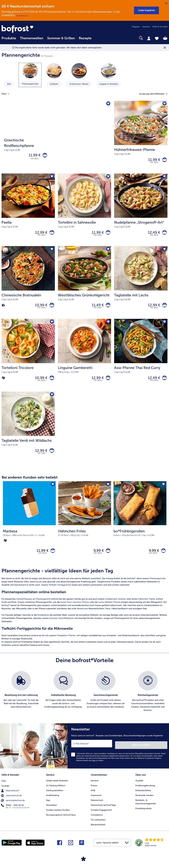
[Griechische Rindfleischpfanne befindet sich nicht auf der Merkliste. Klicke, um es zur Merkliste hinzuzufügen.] (108, 104)
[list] (84, 700)
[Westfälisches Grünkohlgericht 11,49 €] (85, 286)
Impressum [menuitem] (96, 801)
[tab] (149, 38)
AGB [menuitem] (93, 796)
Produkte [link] (9, 38)
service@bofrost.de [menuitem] (13, 806)
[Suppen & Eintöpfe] (109, 71)
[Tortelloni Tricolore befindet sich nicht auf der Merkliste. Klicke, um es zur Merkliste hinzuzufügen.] (52, 326)
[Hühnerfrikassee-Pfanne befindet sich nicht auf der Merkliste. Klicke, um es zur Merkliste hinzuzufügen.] (164, 104)
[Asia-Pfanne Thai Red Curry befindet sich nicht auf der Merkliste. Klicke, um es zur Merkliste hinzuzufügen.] (164, 326)
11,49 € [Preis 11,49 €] (96, 309)
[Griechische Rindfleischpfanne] (56, 138)
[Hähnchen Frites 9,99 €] (85, 530)
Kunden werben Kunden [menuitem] (58, 816)
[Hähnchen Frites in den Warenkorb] (107, 558)
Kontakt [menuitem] (5, 791)
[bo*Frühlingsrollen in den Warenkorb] (163, 558)
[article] (84, 616)
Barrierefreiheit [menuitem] (98, 830)
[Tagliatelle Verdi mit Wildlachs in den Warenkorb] (51, 457)
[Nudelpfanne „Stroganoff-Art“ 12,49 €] (141, 212)
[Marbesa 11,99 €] (29, 530)
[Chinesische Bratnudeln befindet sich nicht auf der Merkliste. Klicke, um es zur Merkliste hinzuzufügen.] (52, 252)
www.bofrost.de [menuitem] (12, 801)
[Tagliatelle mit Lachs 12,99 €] (141, 286)
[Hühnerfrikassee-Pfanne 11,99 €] (141, 138)
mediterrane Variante (115, 607)
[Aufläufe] (54, 71)
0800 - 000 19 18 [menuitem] (13, 811)
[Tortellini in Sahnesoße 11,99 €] (85, 212)
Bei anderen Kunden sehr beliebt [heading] (30, 484)
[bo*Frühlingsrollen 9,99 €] (140, 530)
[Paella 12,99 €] (28, 212)
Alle (9, 84)
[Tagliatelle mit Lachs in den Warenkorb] (164, 309)
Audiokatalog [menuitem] (53, 801)
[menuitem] (9, 40)
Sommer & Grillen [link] (61, 38)
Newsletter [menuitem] (52, 811)
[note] (29, 542)
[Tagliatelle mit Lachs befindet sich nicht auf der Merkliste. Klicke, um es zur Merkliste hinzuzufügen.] (164, 252)
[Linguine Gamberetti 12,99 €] (85, 360)
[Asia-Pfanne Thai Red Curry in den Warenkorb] (164, 383)
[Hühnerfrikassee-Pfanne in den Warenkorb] (164, 160)
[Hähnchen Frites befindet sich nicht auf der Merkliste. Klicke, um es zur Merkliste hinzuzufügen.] (108, 491)
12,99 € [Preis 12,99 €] (40, 234)
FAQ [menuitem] (4, 787)
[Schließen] (166, 3)
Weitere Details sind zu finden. (90, 767)
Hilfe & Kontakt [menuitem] (160, 27)
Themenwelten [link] (32, 38)
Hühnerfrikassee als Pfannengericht (33, 607)
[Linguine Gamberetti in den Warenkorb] (107, 383)
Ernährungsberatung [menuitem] (145, 791)
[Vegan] (3, 309)
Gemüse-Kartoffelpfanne (62, 626)
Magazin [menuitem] (136, 27)
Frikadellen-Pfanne (66, 644)
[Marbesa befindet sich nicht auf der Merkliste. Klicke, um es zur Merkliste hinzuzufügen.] (52, 491)
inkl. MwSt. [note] (43, 561)
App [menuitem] (48, 806)
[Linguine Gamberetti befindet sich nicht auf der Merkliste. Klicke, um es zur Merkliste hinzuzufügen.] (108, 326)
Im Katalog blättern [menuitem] (56, 791)
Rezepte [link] (85, 38)
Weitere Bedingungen (22, 16)
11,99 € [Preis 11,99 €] (33, 156)
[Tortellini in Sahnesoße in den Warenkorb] (107, 235)
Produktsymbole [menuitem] (143, 814)
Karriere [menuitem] (146, 27)
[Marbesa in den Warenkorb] (52, 558)
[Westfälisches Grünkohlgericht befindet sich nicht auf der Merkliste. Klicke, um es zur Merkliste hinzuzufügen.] (108, 252)
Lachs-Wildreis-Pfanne (109, 610)
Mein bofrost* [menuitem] (10, 796)
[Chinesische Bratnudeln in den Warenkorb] (51, 309)
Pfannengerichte (158, 587)
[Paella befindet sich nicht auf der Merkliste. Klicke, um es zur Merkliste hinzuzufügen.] (52, 178)
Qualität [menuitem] (139, 787)
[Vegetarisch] (3, 383)
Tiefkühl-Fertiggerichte (60, 593)
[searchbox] (97, 38)
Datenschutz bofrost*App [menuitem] (103, 811)
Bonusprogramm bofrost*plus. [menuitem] (61, 821)
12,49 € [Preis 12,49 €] (152, 234)
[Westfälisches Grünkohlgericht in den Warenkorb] (107, 309)
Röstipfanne (43, 623)
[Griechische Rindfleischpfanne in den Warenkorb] (44, 156)
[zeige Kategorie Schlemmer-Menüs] (79, 75)
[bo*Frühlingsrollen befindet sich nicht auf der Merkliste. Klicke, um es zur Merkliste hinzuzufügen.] (163, 491)
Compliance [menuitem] (97, 821)
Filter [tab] (7, 94)
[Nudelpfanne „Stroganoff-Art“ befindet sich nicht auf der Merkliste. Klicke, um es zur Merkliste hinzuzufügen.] (164, 178)
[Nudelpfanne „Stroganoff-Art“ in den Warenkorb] (164, 235)
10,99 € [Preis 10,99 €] (40, 309)
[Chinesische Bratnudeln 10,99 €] (28, 286)
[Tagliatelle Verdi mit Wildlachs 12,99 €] (28, 434)
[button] (146, 10)
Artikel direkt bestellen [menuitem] (57, 787)
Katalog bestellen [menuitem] (55, 796)
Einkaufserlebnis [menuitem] (143, 796)
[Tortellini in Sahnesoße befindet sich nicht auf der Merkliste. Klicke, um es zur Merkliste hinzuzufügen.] (108, 178)
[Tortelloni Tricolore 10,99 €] (28, 360)
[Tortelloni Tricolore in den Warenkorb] (51, 383)
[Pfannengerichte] (30, 71)
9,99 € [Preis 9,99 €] (97, 558)
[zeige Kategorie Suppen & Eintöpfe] (109, 75)
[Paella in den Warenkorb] (51, 235)
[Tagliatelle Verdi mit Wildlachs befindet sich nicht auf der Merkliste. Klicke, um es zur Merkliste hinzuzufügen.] (52, 400)
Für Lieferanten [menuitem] (98, 826)
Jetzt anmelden (154, 752)
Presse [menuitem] (94, 791)
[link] (26, 29)
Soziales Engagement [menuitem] (101, 816)
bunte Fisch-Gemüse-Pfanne (75, 610)
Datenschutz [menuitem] (97, 806)
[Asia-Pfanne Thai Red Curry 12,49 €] (141, 360)
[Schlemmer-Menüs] (79, 71)
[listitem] (21, 700)
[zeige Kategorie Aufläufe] (54, 75)
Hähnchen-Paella (146, 607)
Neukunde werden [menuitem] (144, 801)
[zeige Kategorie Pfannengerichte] (30, 75)
